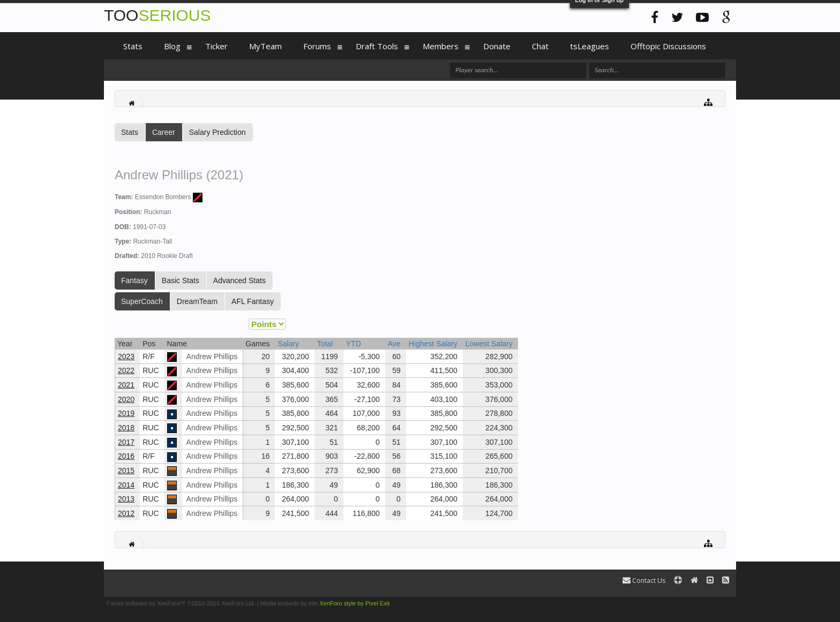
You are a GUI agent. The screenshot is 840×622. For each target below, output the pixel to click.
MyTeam (265, 46)
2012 (126, 513)
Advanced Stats (239, 280)
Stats (130, 132)
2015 (126, 471)
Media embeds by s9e (289, 603)
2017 (126, 442)
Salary (288, 344)
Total (325, 344)
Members (441, 46)
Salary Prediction (217, 132)
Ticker (216, 46)
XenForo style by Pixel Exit (354, 603)
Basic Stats (181, 280)
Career (164, 132)
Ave (394, 344)
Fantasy (134, 280)
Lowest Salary (489, 344)
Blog (172, 46)
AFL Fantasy (253, 301)
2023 (126, 356)
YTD (354, 344)
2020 (126, 399)
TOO (157, 15)
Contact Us (644, 581)
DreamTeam (197, 301)
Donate (497, 46)
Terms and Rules (711, 603)
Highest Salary (433, 344)
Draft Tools (377, 46)
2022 (126, 370)
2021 (126, 385)
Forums (317, 46)
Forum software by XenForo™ (181, 603)
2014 (126, 485)
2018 (126, 428)
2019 (126, 413)
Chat (540, 46)
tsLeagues (590, 46)
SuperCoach (142, 301)
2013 (126, 499)
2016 (126, 456)
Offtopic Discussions (668, 46)
